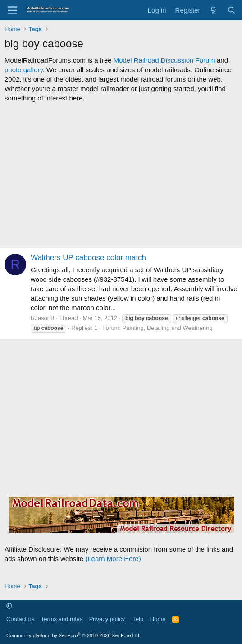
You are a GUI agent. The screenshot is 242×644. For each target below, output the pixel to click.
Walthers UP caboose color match (88, 258)
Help (138, 619)
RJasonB (43, 318)
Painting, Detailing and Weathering (168, 328)
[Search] (231, 10)
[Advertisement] (121, 175)
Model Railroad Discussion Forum (164, 60)
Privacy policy (107, 619)
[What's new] (213, 10)
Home (158, 619)
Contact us (20, 619)
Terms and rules (62, 619)
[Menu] (12, 10)
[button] (9, 606)
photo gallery (24, 70)
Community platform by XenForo (73, 635)
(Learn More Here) (113, 559)
